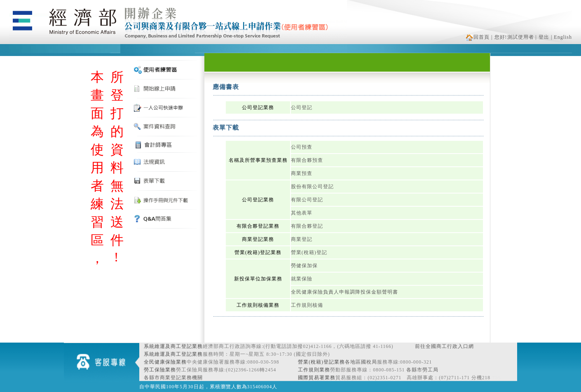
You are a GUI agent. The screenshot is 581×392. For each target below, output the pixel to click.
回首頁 (478, 37)
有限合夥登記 (307, 226)
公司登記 (302, 107)
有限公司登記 (307, 200)
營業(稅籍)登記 (309, 252)
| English (561, 37)
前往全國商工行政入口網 (444, 346)
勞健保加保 (304, 266)
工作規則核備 (307, 305)
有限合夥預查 (307, 160)
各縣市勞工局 (422, 370)
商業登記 (302, 239)
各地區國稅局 (361, 362)
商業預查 (302, 173)
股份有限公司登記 (312, 187)
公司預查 (302, 147)
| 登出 (542, 37)
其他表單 (302, 213)
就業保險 (302, 279)
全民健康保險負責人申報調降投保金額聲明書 (344, 292)
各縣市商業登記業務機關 (173, 378)
